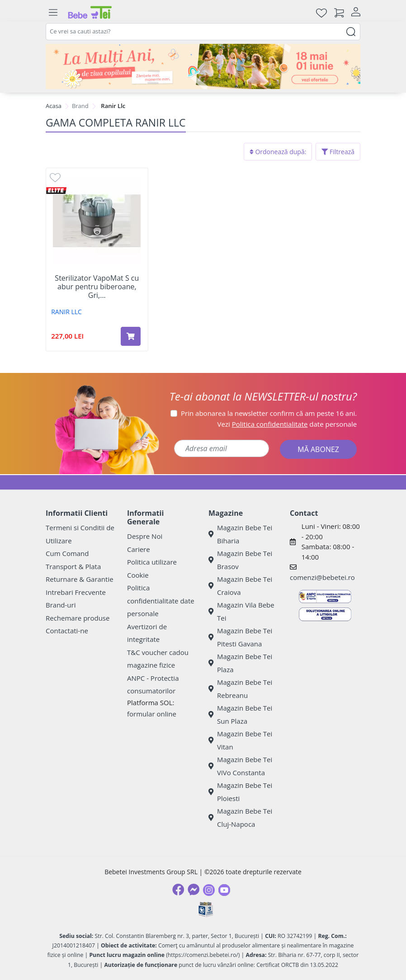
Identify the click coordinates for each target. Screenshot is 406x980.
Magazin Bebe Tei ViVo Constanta (240, 766)
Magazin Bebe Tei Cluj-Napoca (240, 817)
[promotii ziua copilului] (203, 66)
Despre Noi (145, 536)
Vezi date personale (287, 424)
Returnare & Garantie (80, 579)
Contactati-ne (67, 631)
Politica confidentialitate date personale (161, 601)
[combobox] (203, 32)
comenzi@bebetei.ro (322, 577)
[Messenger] (194, 890)
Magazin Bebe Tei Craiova (240, 586)
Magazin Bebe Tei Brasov (240, 560)
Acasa (54, 106)
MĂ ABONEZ (318, 449)
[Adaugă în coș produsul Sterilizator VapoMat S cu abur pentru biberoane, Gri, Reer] (131, 336)
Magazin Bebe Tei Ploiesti (240, 792)
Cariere (139, 549)
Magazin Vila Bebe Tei (241, 611)
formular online (152, 714)
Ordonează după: (278, 152)
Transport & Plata (73, 566)
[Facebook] (178, 890)
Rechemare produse (78, 618)
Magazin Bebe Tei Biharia (240, 534)
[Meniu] (53, 13)
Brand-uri (61, 605)
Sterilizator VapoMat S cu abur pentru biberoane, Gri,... (97, 287)
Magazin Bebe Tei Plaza (240, 663)
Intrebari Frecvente (76, 592)
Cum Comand (67, 553)
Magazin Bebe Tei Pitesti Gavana (240, 637)
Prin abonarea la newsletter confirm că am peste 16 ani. (269, 413)
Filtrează (338, 152)
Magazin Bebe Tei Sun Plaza (240, 714)
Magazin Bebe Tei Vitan (240, 740)
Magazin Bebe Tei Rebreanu (240, 689)
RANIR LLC (66, 312)
